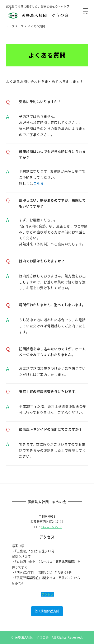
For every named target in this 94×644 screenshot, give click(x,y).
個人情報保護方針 (47, 611)
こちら (38, 183)
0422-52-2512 (51, 527)
